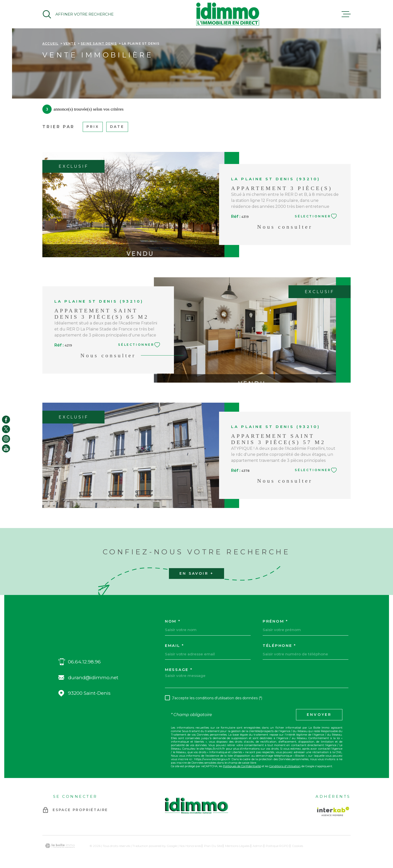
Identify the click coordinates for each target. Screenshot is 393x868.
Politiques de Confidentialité (242, 766)
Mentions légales (237, 846)
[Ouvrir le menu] (346, 14)
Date (117, 127)
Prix (93, 127)
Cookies (298, 846)
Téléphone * (279, 645)
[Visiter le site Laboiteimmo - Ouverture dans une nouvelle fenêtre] (60, 846)
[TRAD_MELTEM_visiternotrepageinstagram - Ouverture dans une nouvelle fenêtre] (6, 439)
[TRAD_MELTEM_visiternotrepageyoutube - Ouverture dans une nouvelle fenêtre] (6, 449)
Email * (175, 645)
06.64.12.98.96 (84, 662)
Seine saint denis (99, 44)
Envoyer (319, 715)
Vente (70, 44)
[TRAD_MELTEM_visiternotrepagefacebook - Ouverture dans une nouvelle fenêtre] (6, 419)
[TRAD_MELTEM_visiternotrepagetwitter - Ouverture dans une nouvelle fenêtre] (6, 429)
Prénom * (275, 621)
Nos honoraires (190, 846)
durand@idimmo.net (93, 678)
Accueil (50, 44)
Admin (258, 846)
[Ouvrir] (78, 14)
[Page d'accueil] (228, 14)
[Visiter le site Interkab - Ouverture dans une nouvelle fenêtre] (333, 811)
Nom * (173, 621)
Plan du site (213, 846)
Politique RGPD (277, 846)
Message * (179, 670)
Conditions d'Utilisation (285, 766)
